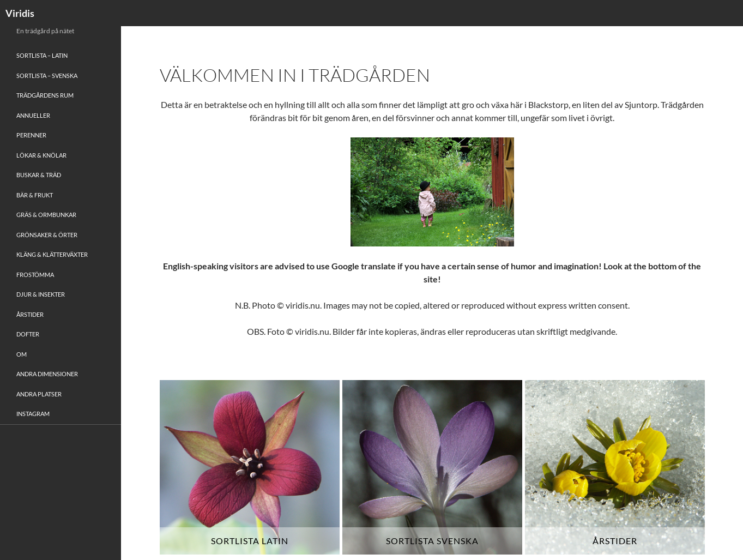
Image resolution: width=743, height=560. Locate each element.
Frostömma (35, 275)
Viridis (20, 13)
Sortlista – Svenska (47, 76)
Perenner (31, 135)
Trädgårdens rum (45, 95)
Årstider (30, 314)
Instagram (33, 414)
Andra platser (39, 394)
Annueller (33, 115)
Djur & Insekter (41, 294)
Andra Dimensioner (47, 374)
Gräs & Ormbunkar (46, 215)
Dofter (28, 334)
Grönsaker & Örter (47, 235)
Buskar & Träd (39, 175)
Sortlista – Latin (42, 55)
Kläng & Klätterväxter (52, 254)
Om (22, 354)
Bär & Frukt (35, 195)
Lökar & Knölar (41, 155)
